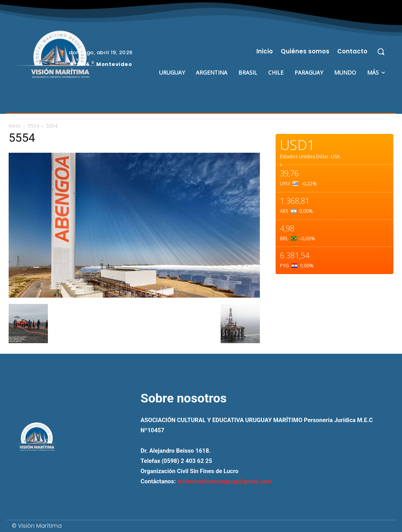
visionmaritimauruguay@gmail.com (224, 481)
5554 (33, 126)
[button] (381, 51)
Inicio (15, 126)
